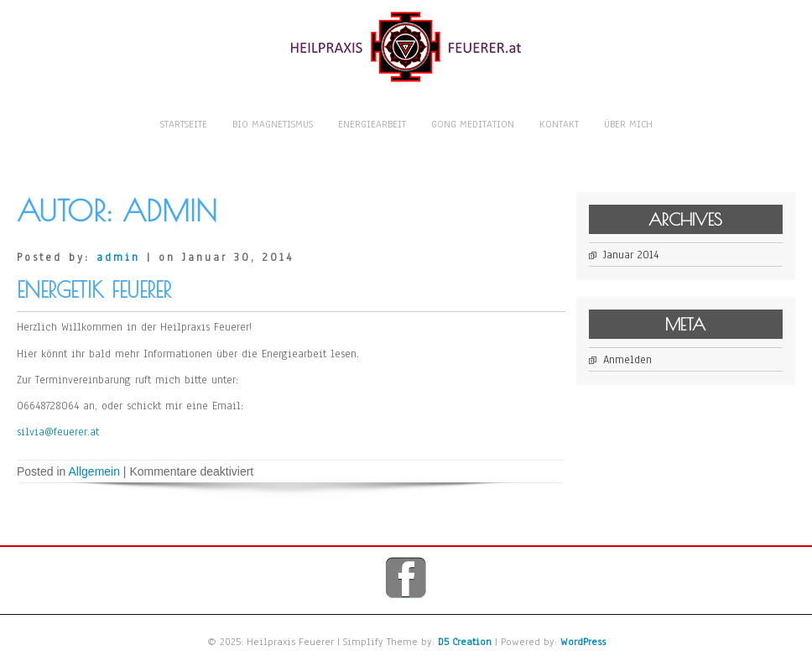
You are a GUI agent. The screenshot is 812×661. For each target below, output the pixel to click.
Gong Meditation (473, 124)
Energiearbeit (372, 124)
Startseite (184, 124)
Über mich (628, 124)
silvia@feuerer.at (58, 432)
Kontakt (559, 124)
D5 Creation (465, 642)
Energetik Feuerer (94, 290)
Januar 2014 (639, 255)
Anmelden (636, 360)
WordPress (583, 642)
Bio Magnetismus (273, 124)
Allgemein (94, 471)
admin (118, 258)
